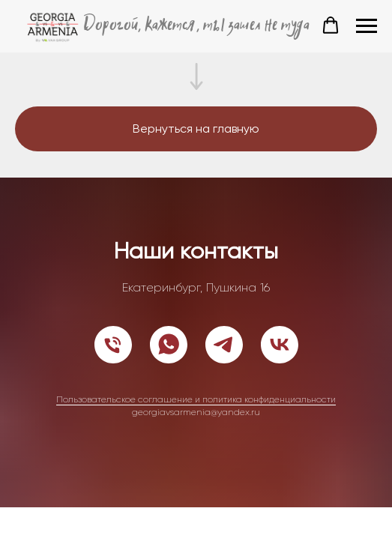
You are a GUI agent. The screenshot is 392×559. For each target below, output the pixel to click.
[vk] (280, 345)
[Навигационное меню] (367, 26)
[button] (331, 25)
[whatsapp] (169, 345)
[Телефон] (113, 345)
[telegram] (224, 345)
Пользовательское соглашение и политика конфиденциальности (196, 399)
